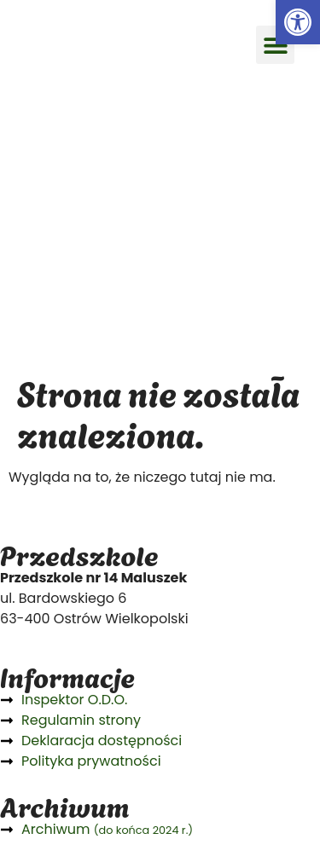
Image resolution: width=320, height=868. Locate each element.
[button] (275, 45)
